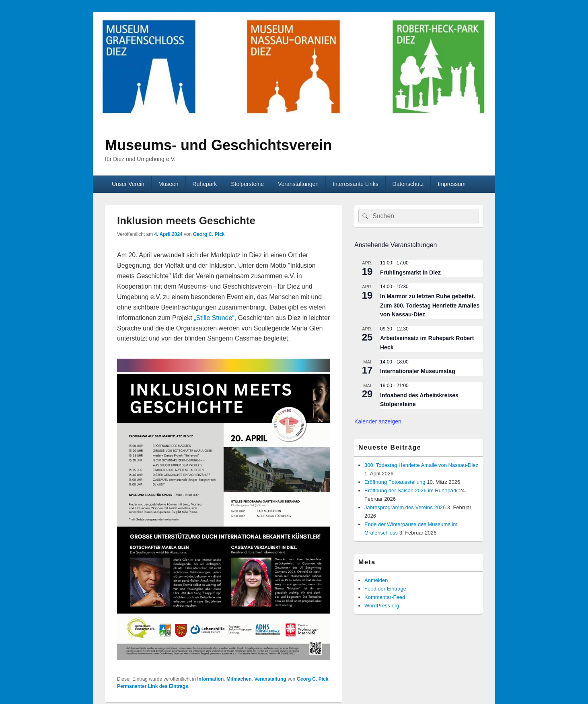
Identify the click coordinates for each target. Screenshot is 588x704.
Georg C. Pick (209, 234)
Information (210, 679)
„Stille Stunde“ (214, 318)
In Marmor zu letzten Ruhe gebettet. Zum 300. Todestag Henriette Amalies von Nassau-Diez (430, 305)
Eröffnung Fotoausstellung (395, 482)
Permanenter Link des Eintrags (153, 686)
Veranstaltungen (298, 184)
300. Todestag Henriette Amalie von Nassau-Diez (421, 465)
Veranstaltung (270, 679)
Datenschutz (408, 184)
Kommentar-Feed (385, 597)
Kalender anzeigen (378, 421)
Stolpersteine (247, 184)
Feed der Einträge (385, 589)
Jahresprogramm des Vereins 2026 (405, 507)
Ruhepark (205, 184)
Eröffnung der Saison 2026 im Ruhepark (411, 490)
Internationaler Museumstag (418, 371)
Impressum (451, 184)
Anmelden (376, 580)
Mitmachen (239, 679)
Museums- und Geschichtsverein (218, 145)
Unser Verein (128, 184)
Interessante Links (356, 184)
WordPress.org (382, 606)
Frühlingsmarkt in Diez (410, 273)
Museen (169, 184)
